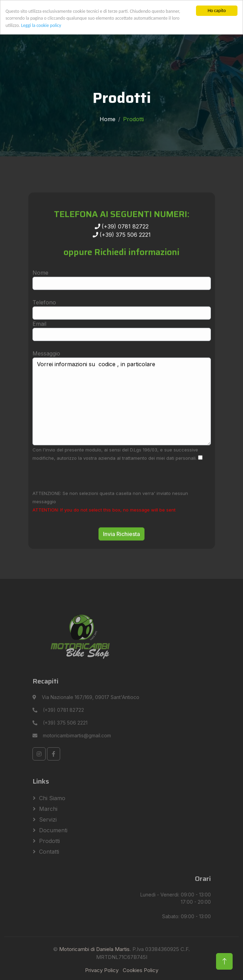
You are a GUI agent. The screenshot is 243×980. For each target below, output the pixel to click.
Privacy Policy (102, 970)
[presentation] (85, 495)
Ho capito (217, 11)
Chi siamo (52, 798)
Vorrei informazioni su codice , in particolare (122, 421)
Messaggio (46, 373)
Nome (40, 293)
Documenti (53, 830)
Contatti (49, 852)
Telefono (44, 322)
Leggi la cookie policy (41, 25)
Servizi (48, 819)
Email (39, 344)
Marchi (48, 809)
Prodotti (49, 841)
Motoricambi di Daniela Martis (94, 949)
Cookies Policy (141, 970)
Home (108, 119)
